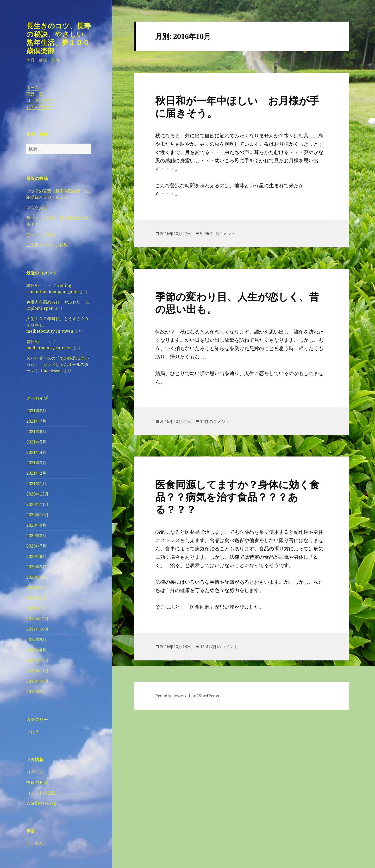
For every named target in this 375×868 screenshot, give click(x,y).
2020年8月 (36, 536)
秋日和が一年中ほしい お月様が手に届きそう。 (237, 107)
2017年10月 (37, 629)
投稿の (37, 783)
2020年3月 (36, 588)
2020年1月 (36, 608)
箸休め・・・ (39, 285)
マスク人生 (37, 208)
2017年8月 (36, 650)
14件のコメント (215, 421)
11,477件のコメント (219, 647)
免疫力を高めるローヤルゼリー (55, 302)
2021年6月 (36, 432)
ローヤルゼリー (41, 100)
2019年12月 (37, 619)
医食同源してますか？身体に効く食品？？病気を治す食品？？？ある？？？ (237, 497)
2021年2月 (36, 473)
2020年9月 (36, 525)
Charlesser (52, 371)
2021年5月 (36, 442)
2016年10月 (37, 681)
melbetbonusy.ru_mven (50, 331)
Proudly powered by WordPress (187, 696)
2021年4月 (36, 452)
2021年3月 (36, 463)
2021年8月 (36, 411)
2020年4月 (36, 577)
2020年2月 (36, 598)
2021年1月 (36, 484)
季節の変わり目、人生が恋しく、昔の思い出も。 (237, 303)
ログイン (35, 772)
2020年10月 (37, 515)
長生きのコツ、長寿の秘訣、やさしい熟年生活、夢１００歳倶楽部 (58, 38)
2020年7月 (36, 546)
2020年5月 (36, 567)
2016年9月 (36, 692)
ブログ (33, 732)
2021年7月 (36, 421)
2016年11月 (37, 671)
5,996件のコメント (218, 234)
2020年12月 (37, 494)
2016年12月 (37, 660)
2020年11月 (37, 504)
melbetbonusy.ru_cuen (49, 348)
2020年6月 (36, 556)
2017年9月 (36, 640)
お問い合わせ (39, 106)
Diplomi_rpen (40, 308)
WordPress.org (41, 803)
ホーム (33, 88)
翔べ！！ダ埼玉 (41, 235)
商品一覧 (35, 94)
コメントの (41, 793)
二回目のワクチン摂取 (47, 245)
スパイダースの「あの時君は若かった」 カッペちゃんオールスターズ (58, 364)
